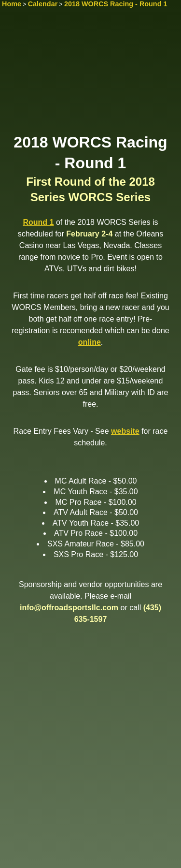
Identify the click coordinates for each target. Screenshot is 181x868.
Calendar (43, 4)
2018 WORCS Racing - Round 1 (116, 4)
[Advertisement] (90, 76)
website (125, 431)
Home (12, 4)
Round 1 (38, 222)
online (90, 342)
